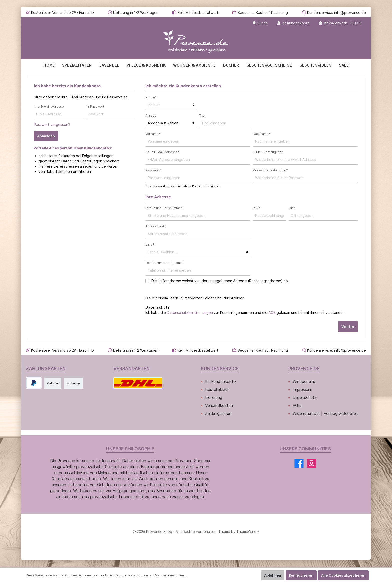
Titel (202, 116)
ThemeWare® (248, 531)
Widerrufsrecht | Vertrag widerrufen (325, 413)
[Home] (49, 65)
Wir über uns (304, 381)
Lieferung (214, 397)
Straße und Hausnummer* (165, 208)
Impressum (302, 389)
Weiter (348, 327)
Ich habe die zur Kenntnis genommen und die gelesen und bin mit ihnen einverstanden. (246, 312)
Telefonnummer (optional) (164, 263)
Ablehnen (273, 575)
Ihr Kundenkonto (221, 381)
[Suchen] (260, 23)
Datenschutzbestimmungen (190, 312)
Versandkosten (219, 405)
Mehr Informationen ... (171, 575)
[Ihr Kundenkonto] (293, 23)
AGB (272, 312)
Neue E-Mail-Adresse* (162, 152)
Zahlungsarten (218, 413)
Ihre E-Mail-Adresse (49, 107)
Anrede (151, 116)
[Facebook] (299, 463)
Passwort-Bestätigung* (270, 170)
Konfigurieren (301, 575)
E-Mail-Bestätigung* (268, 152)
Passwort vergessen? (52, 125)
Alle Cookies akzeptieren (343, 575)
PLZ (257, 208)
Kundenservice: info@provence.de (337, 13)
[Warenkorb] (341, 23)
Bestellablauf (217, 389)
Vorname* (153, 134)
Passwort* (153, 170)
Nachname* (262, 134)
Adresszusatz (156, 226)
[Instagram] (312, 463)
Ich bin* (151, 97)
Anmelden (46, 136)
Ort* (292, 208)
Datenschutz (305, 397)
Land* (150, 245)
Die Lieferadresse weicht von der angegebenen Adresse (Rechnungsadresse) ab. (220, 281)
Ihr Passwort (95, 107)
